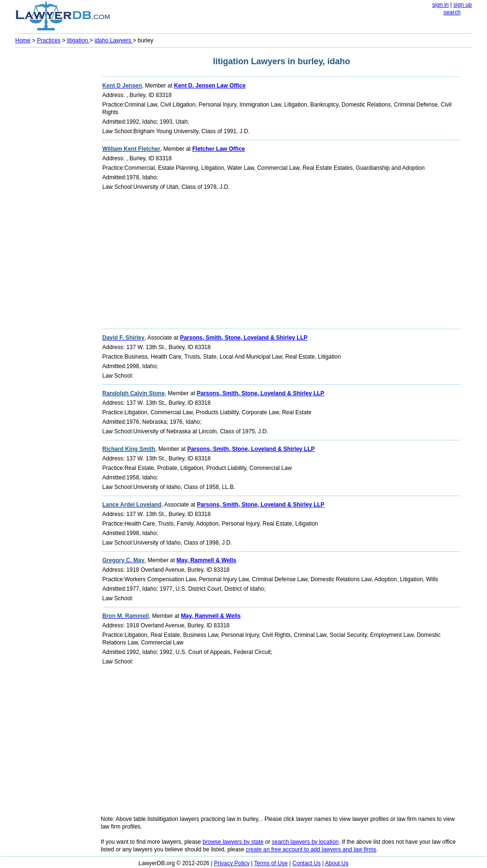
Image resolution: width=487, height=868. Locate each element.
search (452, 12)
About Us (336, 863)
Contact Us (307, 863)
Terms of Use (271, 863)
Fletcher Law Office (219, 149)
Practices (49, 40)
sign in (441, 5)
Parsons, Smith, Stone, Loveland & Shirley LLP (243, 338)
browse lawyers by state (233, 842)
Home (23, 40)
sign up (463, 5)
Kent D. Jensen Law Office (210, 86)
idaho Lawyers (113, 40)
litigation (78, 40)
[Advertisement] (53, 193)
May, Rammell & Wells (206, 560)
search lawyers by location (306, 842)
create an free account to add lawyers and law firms (311, 849)
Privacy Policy (232, 863)
